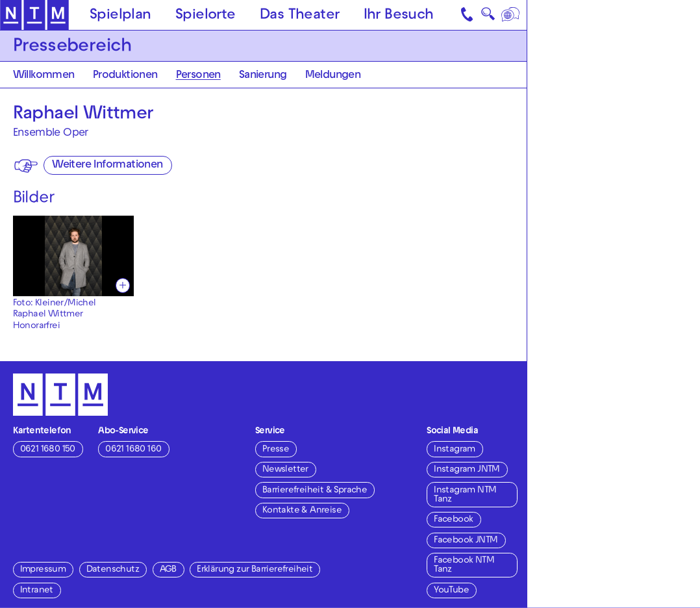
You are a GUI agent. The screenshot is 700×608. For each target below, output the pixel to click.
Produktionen (125, 76)
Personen (198, 76)
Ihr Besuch (399, 16)
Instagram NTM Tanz (465, 495)
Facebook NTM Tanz (464, 565)
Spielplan (120, 16)
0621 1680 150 (48, 450)
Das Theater (299, 16)
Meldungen (333, 76)
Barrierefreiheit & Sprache (315, 491)
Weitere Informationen (107, 166)
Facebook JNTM (466, 541)
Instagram (455, 450)
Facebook (453, 520)
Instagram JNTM (467, 470)
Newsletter (285, 470)
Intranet (37, 591)
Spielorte (206, 16)
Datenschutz (113, 570)
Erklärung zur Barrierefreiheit (255, 570)
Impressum (43, 570)
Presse (276, 450)
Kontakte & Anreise (302, 511)
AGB (168, 570)
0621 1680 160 (133, 450)
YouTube (451, 591)
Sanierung (263, 76)
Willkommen (44, 76)
